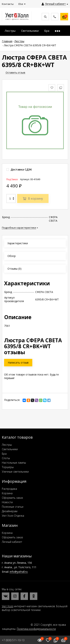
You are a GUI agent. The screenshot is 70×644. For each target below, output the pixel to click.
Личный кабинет (12, 542)
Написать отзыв (18, 363)
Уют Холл (8, 606)
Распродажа (9, 489)
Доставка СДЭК (19, 169)
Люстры (7, 445)
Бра (4, 454)
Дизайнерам (10, 511)
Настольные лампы (14, 463)
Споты (6, 458)
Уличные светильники (15, 472)
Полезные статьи (13, 507)
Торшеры (8, 467)
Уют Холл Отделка (13, 516)
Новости (7, 502)
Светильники (10, 449)
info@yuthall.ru (19, 572)
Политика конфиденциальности (36, 629)
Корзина (7, 493)
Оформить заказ (12, 498)
